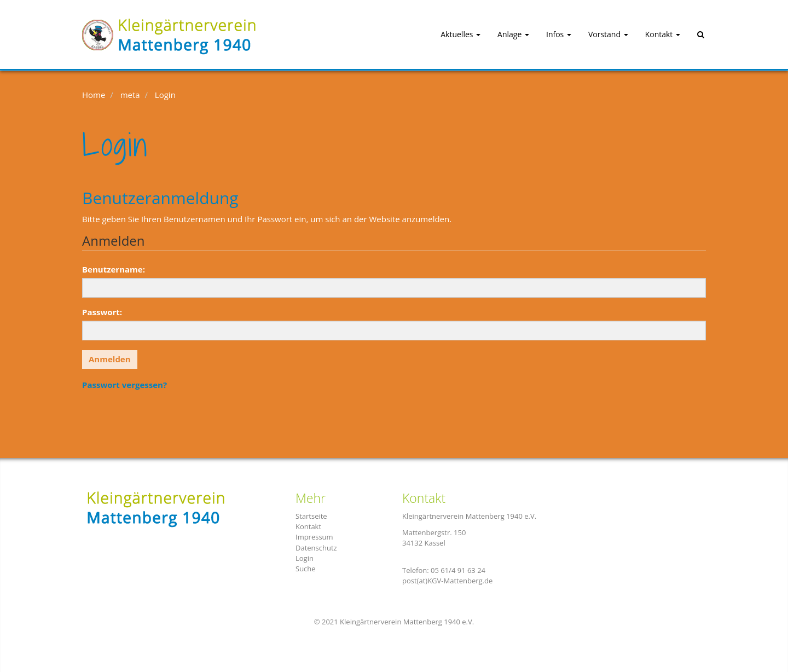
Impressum (314, 537)
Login (305, 558)
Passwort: (102, 312)
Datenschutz (316, 548)
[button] (451, 35)
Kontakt (308, 526)
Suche (306, 569)
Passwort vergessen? (124, 385)
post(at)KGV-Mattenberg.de (447, 581)
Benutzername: (114, 269)
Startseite (311, 516)
